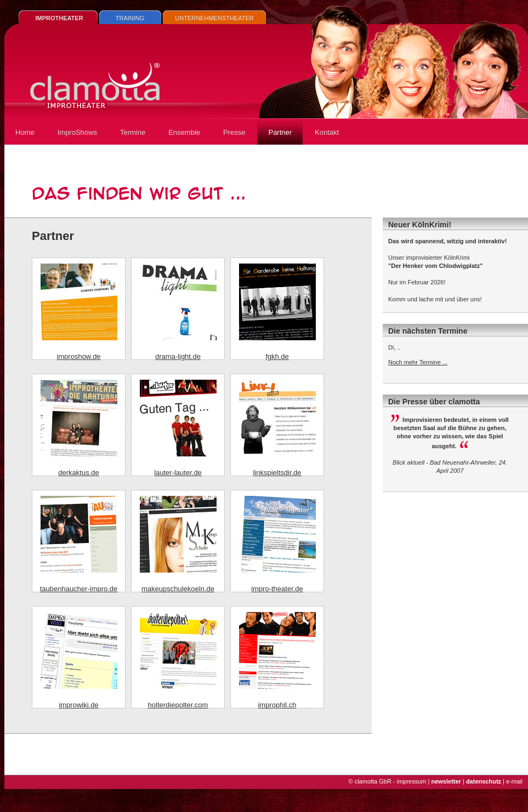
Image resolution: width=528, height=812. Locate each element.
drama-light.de (178, 356)
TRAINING (130, 18)
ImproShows (77, 132)
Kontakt (327, 132)
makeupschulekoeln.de (178, 589)
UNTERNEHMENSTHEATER (214, 18)
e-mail (514, 781)
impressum (412, 781)
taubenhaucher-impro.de (79, 589)
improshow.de (78, 356)
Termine (133, 132)
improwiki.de (78, 705)
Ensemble (184, 132)
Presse (234, 132)
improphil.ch (277, 705)
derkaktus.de (78, 473)
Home (25, 132)
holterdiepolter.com (178, 705)
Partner (280, 132)
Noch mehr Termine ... (418, 362)
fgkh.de (277, 356)
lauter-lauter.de (178, 473)
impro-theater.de (277, 589)
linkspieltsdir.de (277, 473)
